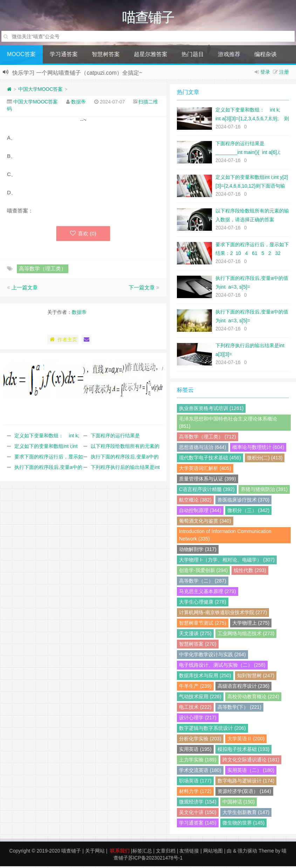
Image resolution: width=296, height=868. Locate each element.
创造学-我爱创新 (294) (203, 572)
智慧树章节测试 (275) (203, 625)
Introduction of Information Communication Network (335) (225, 537)
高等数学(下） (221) (239, 709)
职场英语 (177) (195, 782)
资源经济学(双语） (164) (244, 793)
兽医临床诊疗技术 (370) (244, 502)
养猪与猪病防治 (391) (264, 491)
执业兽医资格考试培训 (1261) (211, 410)
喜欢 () (83, 235)
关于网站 (95, 853)
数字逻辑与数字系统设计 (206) (212, 730)
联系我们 (120, 853)
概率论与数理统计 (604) (258, 449)
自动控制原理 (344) (200, 512)
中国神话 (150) (239, 803)
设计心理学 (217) (198, 719)
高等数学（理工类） (43, 270)
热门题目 (193, 56)
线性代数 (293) (250, 572)
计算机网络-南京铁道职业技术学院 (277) (223, 614)
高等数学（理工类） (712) (208, 438)
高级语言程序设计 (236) (244, 688)
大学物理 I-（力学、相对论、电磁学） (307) (227, 561)
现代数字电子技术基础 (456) (210, 459)
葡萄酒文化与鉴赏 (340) (205, 523)
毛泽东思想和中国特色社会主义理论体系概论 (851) (228, 424)
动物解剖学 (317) (198, 551)
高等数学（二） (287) (203, 583)
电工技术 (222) (195, 709)
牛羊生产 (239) (195, 688)
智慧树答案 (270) (198, 646)
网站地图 (213, 853)
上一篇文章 (25, 289)
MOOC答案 (21, 56)
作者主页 (63, 341)
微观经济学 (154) (198, 803)
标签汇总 (142, 853)
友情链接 (189, 853)
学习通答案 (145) (198, 825)
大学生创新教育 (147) (246, 814)
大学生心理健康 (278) (203, 604)
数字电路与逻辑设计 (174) (246, 782)
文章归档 (166, 853)
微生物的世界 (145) (244, 825)
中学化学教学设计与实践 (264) (212, 656)
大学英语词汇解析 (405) (205, 470)
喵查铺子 (71, 853)
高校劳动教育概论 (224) (253, 698)
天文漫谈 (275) (195, 635)
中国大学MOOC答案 (41, 91)
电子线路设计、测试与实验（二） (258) (222, 667)
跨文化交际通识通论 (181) (251, 761)
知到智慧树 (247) (256, 677)
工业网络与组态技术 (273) (246, 635)
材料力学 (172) (195, 793)
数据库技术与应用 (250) (205, 677)
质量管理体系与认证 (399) (208, 480)
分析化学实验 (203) (200, 740)
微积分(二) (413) (265, 459)
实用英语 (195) (195, 751)
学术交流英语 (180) (200, 772)
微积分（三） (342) (249, 512)
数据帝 (78, 103)
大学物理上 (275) (251, 625)
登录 (265, 74)
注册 (284, 74)
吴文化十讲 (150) (198, 814)
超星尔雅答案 (151, 56)
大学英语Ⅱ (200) (246, 740)
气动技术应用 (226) (200, 698)
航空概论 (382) (195, 502)
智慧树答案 (106, 56)
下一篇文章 (142, 289)
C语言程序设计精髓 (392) (207, 491)
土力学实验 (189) (198, 761)
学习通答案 (64, 56)
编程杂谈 (266, 56)
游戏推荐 (229, 56)
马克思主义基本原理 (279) (208, 593)
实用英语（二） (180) (251, 772)
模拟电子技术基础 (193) (244, 751)
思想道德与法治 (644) (203, 449)
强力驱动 (247, 853)
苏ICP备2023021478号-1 (156, 860)
